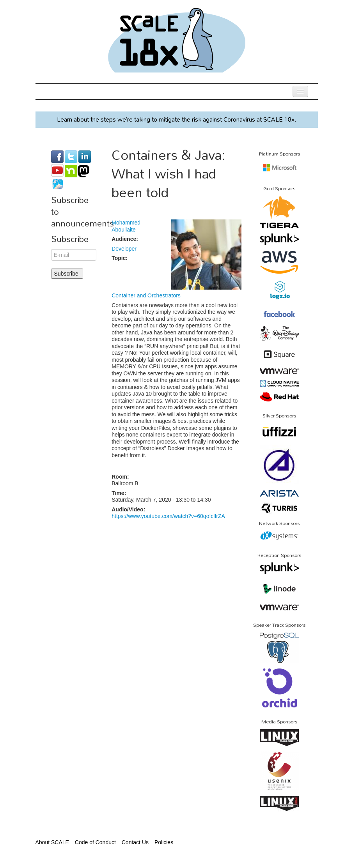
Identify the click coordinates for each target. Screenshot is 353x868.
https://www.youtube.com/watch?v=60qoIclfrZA (168, 516)
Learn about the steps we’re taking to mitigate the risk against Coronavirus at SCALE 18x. (176, 119)
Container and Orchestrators (146, 295)
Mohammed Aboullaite (126, 226)
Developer (124, 249)
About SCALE (52, 842)
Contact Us (135, 842)
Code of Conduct (95, 842)
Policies (164, 842)
